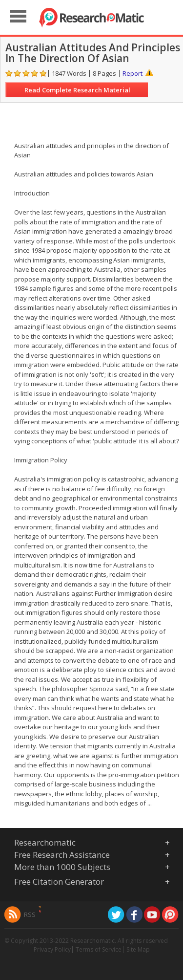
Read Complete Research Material (77, 90)
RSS (30, 915)
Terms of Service (99, 949)
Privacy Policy (52, 949)
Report (132, 73)
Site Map (138, 949)
